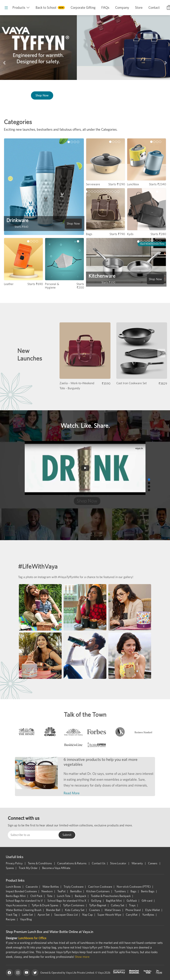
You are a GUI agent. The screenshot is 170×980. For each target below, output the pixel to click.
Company (122, 7)
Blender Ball (53, 910)
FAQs (105, 7)
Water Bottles (51, 887)
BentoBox (76, 891)
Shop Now (135, 95)
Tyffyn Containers (74, 905)
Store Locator (118, 863)
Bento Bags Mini (16, 896)
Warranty (137, 863)
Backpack (81, 896)
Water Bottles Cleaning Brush (24, 910)
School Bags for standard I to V (24, 901)
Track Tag (12, 915)
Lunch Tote (64, 896)
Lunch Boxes (13, 887)
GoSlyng (96, 901)
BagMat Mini (114, 901)
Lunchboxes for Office (32, 938)
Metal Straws (113, 910)
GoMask (132, 901)
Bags (133, 891)
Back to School (46, 7)
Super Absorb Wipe (109, 915)
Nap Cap (88, 915)
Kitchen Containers (98, 891)
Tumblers (120, 891)
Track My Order (28, 868)
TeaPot (61, 891)
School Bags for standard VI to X (67, 901)
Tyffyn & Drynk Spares (45, 905)
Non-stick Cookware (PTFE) (134, 887)
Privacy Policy (14, 863)
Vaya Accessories (16, 905)
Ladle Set (27, 915)
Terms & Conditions (40, 863)
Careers (153, 863)
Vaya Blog (26, 919)
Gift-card (147, 901)
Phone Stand (133, 910)
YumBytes (148, 915)
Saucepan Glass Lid (66, 915)
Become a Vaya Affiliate (56, 868)
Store (139, 7)
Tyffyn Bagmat (98, 905)
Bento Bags (148, 891)
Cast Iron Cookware (100, 887)
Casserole (32, 887)
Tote (50, 896)
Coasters (95, 910)
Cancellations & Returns (72, 863)
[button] (4, 63)
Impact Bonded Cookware (21, 891)
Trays (132, 905)
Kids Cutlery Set (75, 910)
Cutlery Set (118, 905)
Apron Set (44, 915)
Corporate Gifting (83, 7)
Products (19, 7)
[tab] (27, 733)
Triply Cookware (74, 887)
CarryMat (132, 915)
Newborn (47, 891)
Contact (154, 7)
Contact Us (99, 863)
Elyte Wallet (153, 910)
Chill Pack (36, 896)
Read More (72, 793)
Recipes (11, 919)
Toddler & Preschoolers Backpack (111, 896)
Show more (82, 957)
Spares (10, 868)
